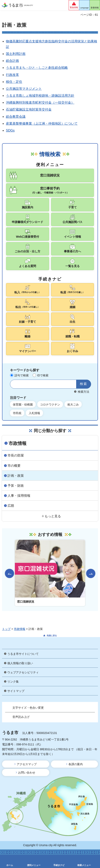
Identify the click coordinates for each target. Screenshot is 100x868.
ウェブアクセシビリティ (23, 672)
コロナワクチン (50, 405)
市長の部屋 (16, 455)
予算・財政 (16, 486)
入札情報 (34, 413)
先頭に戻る (52, 636)
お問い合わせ (27, 773)
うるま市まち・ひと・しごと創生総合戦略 (37, 68)
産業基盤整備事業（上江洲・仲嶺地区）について (42, 124)
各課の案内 (76, 764)
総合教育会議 (16, 117)
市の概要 (14, 466)
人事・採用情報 (19, 496)
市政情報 (18, 443)
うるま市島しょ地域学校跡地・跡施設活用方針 (40, 96)
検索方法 (84, 392)
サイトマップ (16, 691)
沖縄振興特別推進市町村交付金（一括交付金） (40, 103)
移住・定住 (14, 82)
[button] (74, 5)
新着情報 (95, 8)
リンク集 (13, 682)
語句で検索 (22, 375)
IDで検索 (43, 375)
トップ (6, 629)
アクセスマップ (27, 764)
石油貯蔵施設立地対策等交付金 (29, 109)
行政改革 (12, 75)
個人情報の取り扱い (20, 663)
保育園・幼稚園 (23, 405)
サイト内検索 (14, 384)
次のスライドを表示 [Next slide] (91, 574)
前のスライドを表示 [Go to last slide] (9, 574)
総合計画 (12, 61)
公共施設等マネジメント (24, 89)
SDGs (10, 130)
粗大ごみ (73, 405)
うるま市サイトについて (23, 654)
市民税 (17, 413)
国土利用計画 (16, 54)
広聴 (11, 506)
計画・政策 (16, 476)
